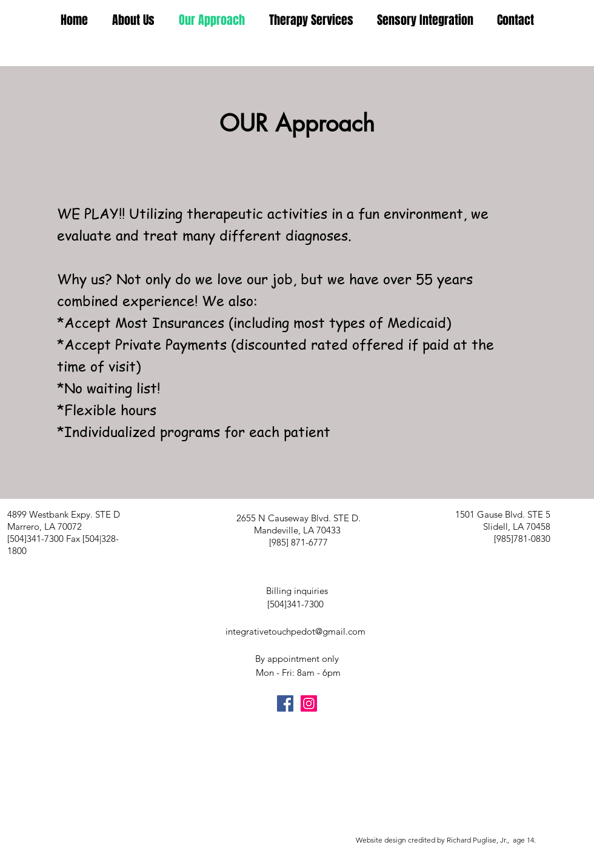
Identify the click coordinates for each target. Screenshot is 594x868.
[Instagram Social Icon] (309, 703)
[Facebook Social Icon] (285, 703)
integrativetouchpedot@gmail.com (295, 631)
